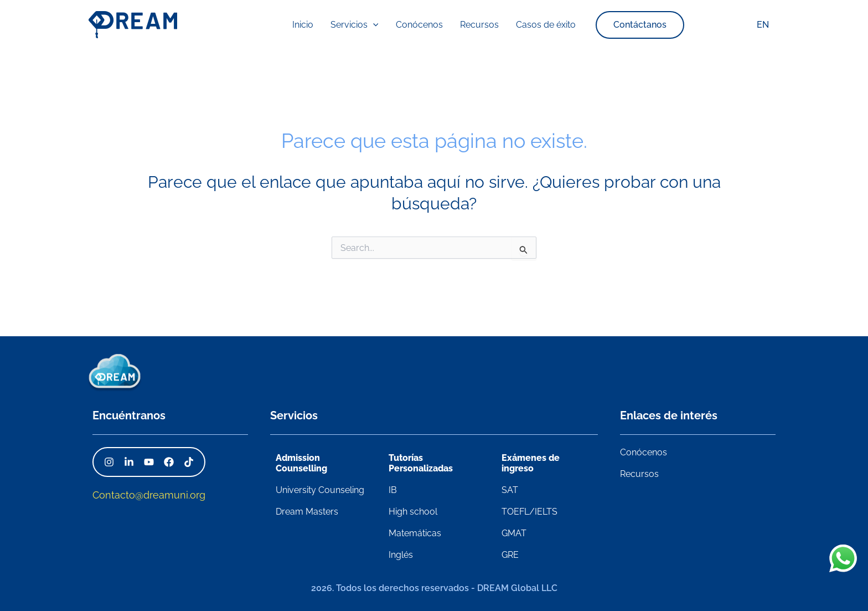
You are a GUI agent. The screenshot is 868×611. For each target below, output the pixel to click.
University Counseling (320, 490)
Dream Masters (307, 512)
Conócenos (644, 452)
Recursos (639, 474)
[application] (383, 25)
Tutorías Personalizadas (421, 463)
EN (764, 25)
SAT (510, 490)
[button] (616, 25)
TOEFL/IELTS (529, 512)
